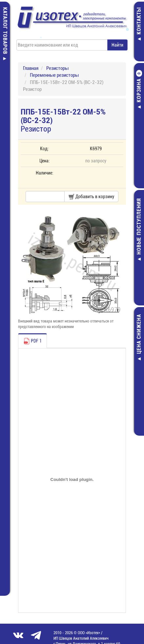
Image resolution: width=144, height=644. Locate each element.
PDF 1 (32, 341)
